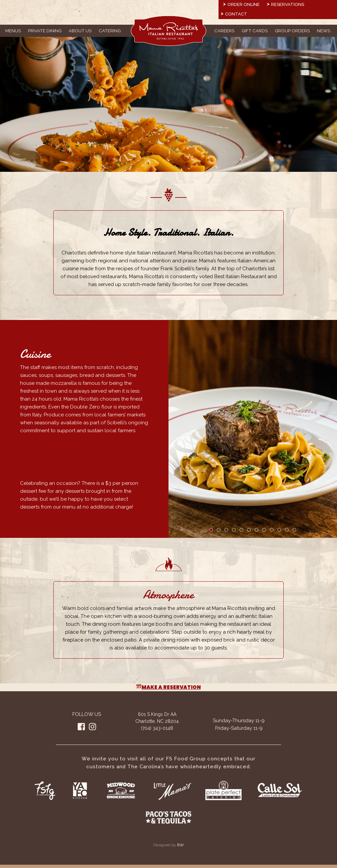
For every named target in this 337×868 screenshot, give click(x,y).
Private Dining (45, 31)
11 (287, 530)
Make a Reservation (168, 687)
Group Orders (292, 31)
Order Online (244, 4)
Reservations (288, 4)
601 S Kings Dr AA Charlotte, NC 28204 (157, 718)
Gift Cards (255, 31)
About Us (80, 31)
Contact (236, 14)
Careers (224, 31)
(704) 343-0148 (157, 728)
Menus (13, 31)
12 (294, 530)
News (324, 31)
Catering (110, 31)
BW (181, 845)
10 (279, 530)
